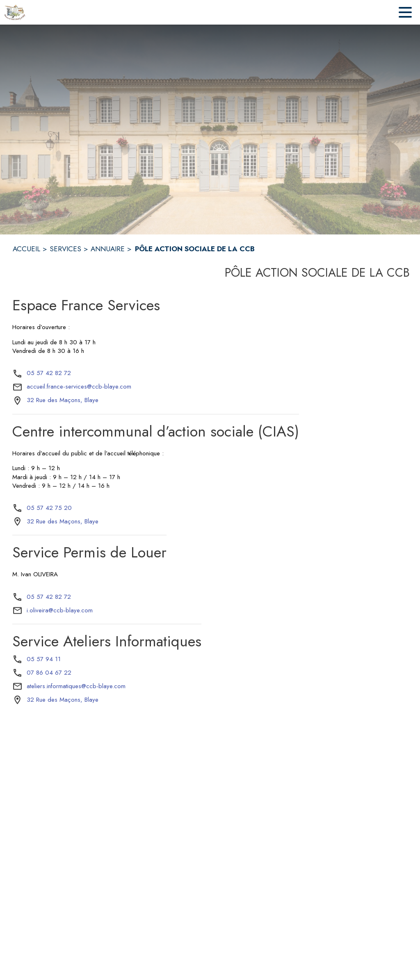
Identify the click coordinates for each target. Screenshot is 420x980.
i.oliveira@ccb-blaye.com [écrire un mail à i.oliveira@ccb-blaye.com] (60, 610)
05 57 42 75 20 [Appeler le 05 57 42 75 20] (49, 508)
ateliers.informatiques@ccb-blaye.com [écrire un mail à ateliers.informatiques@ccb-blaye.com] (76, 686)
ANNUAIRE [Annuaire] (108, 249)
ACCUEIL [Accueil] (26, 249)
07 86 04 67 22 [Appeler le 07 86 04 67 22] (49, 673)
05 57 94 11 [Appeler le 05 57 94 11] (44, 659)
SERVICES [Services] (65, 249)
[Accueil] (15, 12)
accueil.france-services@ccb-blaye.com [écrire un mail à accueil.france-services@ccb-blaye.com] (79, 387)
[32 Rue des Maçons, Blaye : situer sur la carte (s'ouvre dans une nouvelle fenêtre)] (63, 400)
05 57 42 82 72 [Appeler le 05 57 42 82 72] (49, 373)
